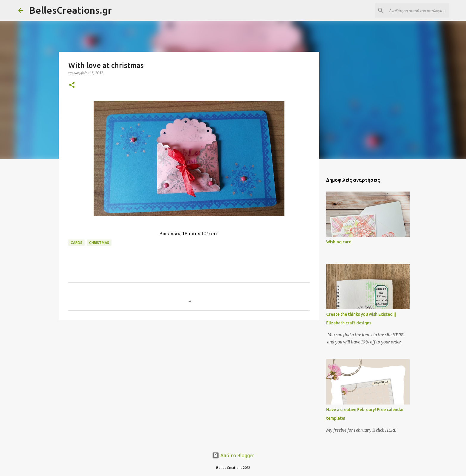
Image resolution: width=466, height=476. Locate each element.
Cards (76, 243)
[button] (72, 85)
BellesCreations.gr (70, 10)
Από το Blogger (233, 455)
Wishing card (339, 242)
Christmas (99, 243)
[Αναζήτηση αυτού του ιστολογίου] (418, 10)
